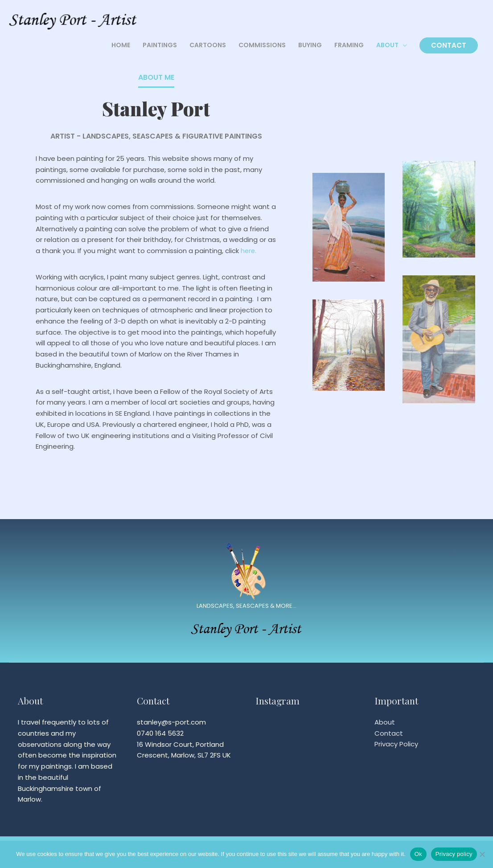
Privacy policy (454, 854)
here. (249, 251)
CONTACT (449, 46)
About (385, 722)
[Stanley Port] (76, 19)
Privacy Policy (396, 744)
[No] (482, 854)
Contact (389, 733)
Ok (418, 854)
